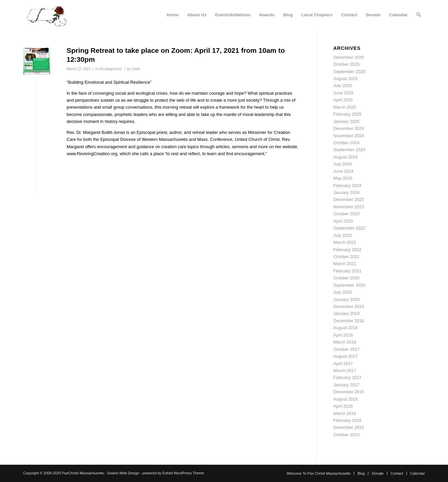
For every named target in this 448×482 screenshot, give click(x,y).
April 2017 (343, 364)
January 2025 (347, 121)
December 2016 (349, 392)
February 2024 (348, 186)
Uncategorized (110, 69)
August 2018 (346, 328)
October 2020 (347, 278)
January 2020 (347, 299)
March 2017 (345, 371)
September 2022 (349, 228)
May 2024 (343, 178)
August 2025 (346, 79)
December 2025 (349, 57)
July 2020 (343, 292)
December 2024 (349, 128)
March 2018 (345, 342)
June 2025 (344, 93)
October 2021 (347, 257)
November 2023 (349, 207)
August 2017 (346, 356)
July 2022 (343, 235)
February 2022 (348, 250)
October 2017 (347, 349)
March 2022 (345, 242)
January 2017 (347, 385)
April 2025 (343, 100)
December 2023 (349, 199)
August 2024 (346, 157)
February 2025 (348, 114)
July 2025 (343, 86)
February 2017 (348, 378)
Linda (136, 69)
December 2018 (349, 321)
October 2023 (347, 214)
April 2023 (343, 221)
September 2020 (349, 285)
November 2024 (349, 136)
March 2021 (345, 264)
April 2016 (343, 406)
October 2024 (347, 143)
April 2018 (343, 335)
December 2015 (349, 427)
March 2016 (345, 413)
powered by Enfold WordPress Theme (173, 473)
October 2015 (347, 435)
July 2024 (343, 164)
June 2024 (344, 171)
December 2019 (349, 306)
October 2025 (347, 64)
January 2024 (347, 193)
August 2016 (346, 399)
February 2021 (348, 271)
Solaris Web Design (123, 473)
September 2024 (349, 150)
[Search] (419, 15)
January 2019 (347, 313)
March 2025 (345, 107)
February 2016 (348, 420)
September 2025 (349, 72)
